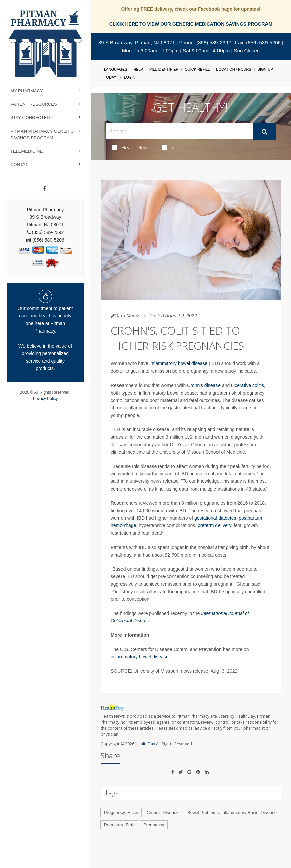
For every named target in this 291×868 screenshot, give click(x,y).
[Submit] (265, 132)
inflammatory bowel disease (179, 363)
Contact (21, 165)
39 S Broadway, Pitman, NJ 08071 (137, 42)
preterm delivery (214, 525)
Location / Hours (234, 69)
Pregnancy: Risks (121, 812)
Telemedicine (27, 151)
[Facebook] (44, 189)
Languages (115, 69)
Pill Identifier (164, 69)
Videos (175, 147)
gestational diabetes (215, 518)
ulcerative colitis (248, 385)
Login (130, 77)
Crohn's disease (204, 385)
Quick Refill (197, 69)
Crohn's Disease (163, 812)
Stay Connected (30, 118)
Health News (131, 147)
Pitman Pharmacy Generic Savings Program (42, 134)
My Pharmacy (27, 91)
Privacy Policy (45, 399)
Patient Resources (34, 104)
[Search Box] (180, 131)
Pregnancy (154, 825)
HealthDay (145, 744)
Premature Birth (119, 825)
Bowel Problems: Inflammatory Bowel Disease (232, 812)
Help (138, 69)
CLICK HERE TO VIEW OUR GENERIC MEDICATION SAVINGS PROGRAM (191, 24)
